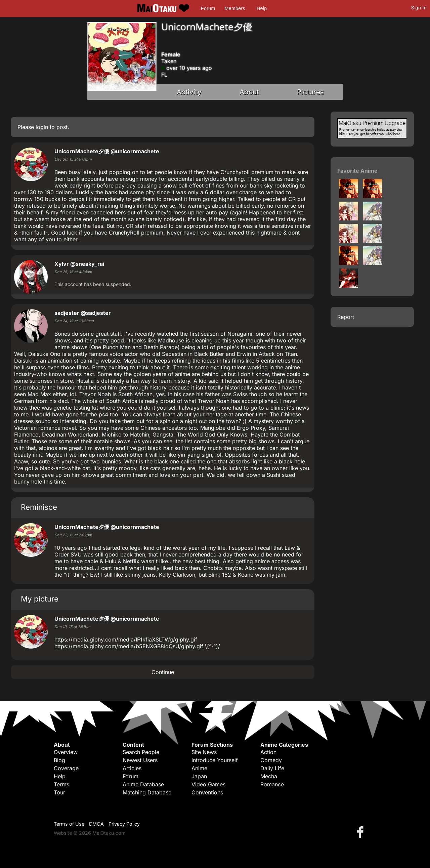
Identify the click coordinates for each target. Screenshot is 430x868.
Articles (132, 768)
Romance (272, 784)
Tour (59, 792)
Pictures (310, 92)
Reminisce (39, 507)
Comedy (271, 760)
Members (235, 8)
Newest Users (140, 760)
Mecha (269, 776)
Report (346, 317)
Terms (61, 784)
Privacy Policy (124, 824)
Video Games (208, 784)
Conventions (207, 792)
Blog (59, 760)
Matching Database (147, 792)
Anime (199, 768)
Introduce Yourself (215, 760)
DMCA (96, 824)
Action (268, 752)
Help (262, 8)
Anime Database (143, 784)
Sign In (419, 8)
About (249, 92)
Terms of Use (69, 824)
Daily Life (272, 768)
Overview (66, 752)
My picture (40, 599)
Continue (163, 672)
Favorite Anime (357, 171)
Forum (208, 8)
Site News (204, 752)
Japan (199, 776)
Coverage (66, 768)
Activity (189, 92)
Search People (141, 752)
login (42, 127)
